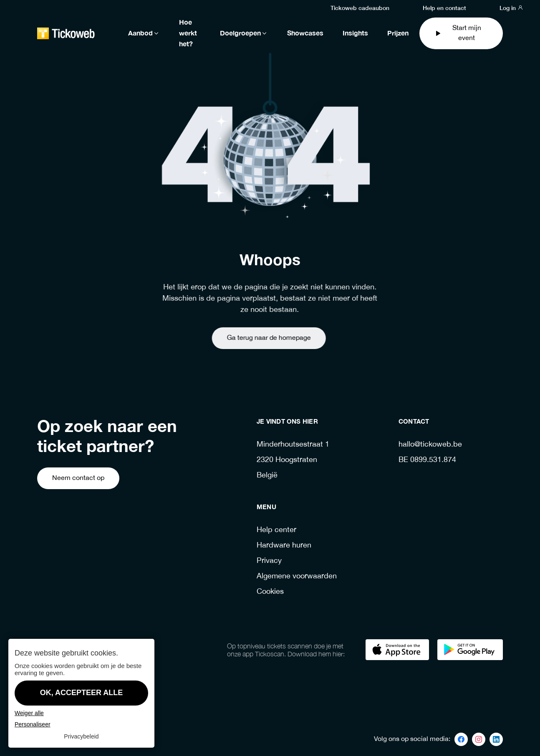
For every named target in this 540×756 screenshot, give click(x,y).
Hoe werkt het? (188, 33)
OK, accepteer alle (82, 693)
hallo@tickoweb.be (430, 445)
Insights (355, 33)
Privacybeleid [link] (81, 736)
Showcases (305, 33)
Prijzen (398, 33)
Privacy (269, 561)
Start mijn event (458, 33)
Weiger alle (29, 713)
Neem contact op (78, 478)
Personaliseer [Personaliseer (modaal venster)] (33, 724)
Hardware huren (284, 546)
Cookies (270, 592)
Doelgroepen (244, 33)
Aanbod (144, 33)
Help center (276, 530)
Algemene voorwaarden (297, 576)
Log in (511, 8)
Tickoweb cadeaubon (360, 8)
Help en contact (444, 8)
